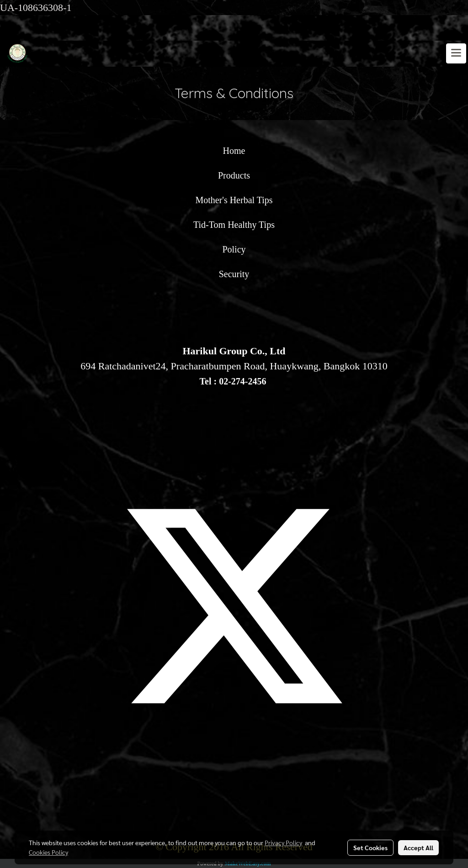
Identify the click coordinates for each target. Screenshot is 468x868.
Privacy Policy (283, 842)
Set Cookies (370, 847)
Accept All (418, 847)
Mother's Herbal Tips (234, 200)
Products (234, 175)
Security (234, 274)
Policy (234, 249)
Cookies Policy (48, 852)
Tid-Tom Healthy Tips (234, 225)
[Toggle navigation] (456, 53)
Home (234, 151)
